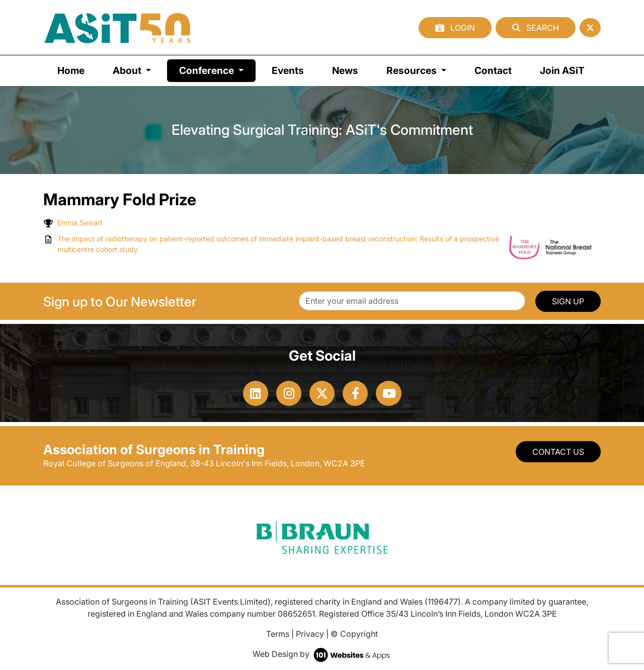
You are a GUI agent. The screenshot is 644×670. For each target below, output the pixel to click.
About (128, 70)
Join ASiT (562, 70)
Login (455, 28)
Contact (493, 70)
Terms (278, 634)
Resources (413, 70)
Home (71, 70)
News (345, 70)
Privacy (310, 634)
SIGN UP (568, 301)
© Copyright (354, 634)
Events (288, 70)
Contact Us (558, 452)
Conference (217, 70)
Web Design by (322, 654)
